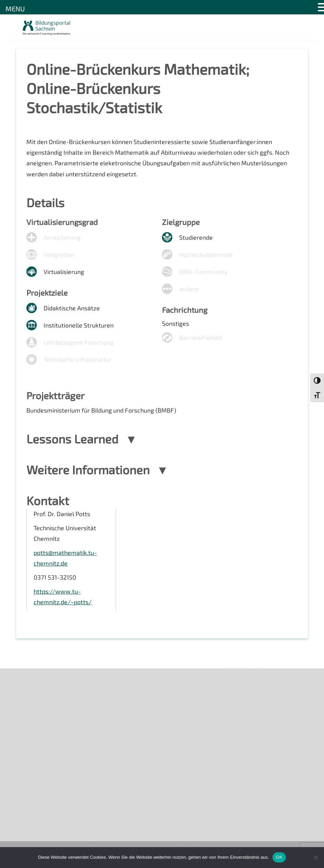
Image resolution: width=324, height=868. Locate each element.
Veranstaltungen (42, 707)
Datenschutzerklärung (49, 742)
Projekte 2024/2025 (241, 794)
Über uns (32, 684)
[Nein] (315, 857)
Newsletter (35, 695)
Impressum (35, 731)
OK (279, 857)
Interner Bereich (41, 754)
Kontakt (31, 719)
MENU (15, 9)
